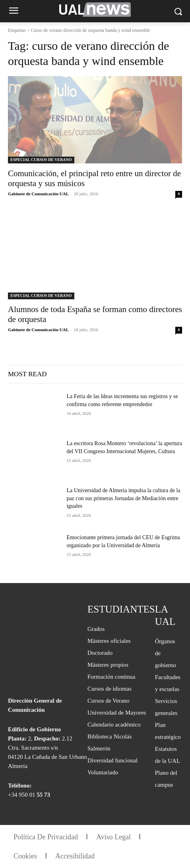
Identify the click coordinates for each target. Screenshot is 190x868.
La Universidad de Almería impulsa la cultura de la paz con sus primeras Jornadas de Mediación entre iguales (123, 498)
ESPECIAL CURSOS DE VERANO (41, 160)
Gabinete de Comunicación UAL (38, 194)
